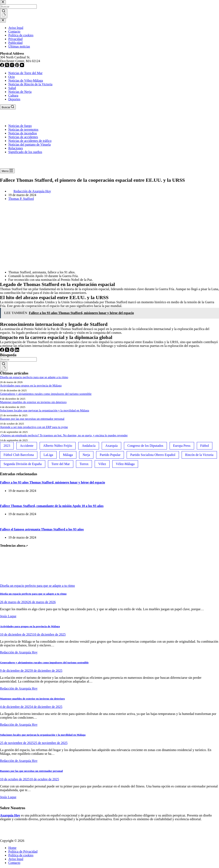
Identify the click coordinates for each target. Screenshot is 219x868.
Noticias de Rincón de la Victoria (30, 84)
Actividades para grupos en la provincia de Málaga (31, 386)
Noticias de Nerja (20, 92)
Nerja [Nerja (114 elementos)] (86, 455)
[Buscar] (8, 107)
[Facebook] (2, 351)
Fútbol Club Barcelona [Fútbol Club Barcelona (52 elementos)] (19, 455)
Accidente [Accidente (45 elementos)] (27, 446)
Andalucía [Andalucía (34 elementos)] (89, 446)
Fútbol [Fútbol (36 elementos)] (205, 446)
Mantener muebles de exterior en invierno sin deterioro (33, 402)
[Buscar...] (18, 359)
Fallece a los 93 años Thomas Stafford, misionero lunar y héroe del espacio (53, 482)
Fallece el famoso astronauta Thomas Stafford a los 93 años (42, 529)
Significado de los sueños (25, 152)
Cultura (13, 95)
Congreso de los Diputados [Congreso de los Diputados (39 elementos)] (145, 446)
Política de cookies (21, 855)
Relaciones (16, 148)
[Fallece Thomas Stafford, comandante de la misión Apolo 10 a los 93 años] (0, 498)
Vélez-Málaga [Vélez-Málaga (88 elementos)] (125, 464)
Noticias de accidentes (23, 137)
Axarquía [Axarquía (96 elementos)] (111, 446)
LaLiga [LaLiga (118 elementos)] (48, 455)
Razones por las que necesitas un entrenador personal (32, 419)
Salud (12, 88)
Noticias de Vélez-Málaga (26, 80)
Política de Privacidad (23, 851)
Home (12, 848)
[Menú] (7, 171)
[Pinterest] (12, 351)
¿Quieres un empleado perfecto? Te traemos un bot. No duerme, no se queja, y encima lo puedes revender (64, 435)
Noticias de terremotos (23, 130)
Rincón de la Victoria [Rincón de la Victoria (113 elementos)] (199, 455)
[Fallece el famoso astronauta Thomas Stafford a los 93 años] (0, 521)
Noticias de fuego (20, 126)
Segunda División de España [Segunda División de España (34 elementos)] (23, 464)
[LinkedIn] (17, 351)
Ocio (12, 77)
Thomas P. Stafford (21, 199)
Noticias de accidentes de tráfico (30, 141)
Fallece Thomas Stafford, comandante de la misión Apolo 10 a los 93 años (52, 506)
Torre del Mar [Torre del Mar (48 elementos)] (61, 464)
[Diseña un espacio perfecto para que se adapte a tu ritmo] (16, 582)
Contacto (14, 863)
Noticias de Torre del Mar (25, 73)
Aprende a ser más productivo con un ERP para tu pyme (34, 427)
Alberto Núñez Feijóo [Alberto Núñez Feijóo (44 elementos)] (58, 446)
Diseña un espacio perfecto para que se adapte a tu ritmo (34, 377)
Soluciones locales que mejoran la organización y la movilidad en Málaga (45, 410)
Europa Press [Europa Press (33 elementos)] (182, 446)
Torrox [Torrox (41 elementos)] (84, 464)
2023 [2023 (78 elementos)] (7, 446)
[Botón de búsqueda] (4, 366)
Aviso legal (16, 859)
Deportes (14, 99)
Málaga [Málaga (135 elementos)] (68, 455)
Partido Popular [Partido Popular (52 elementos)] (110, 455)
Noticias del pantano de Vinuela (29, 144)
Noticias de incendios (23, 133)
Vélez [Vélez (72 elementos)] (102, 464)
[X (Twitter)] (7, 351)
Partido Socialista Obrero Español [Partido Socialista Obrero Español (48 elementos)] (153, 455)
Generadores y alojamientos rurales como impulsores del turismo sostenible (46, 394)
